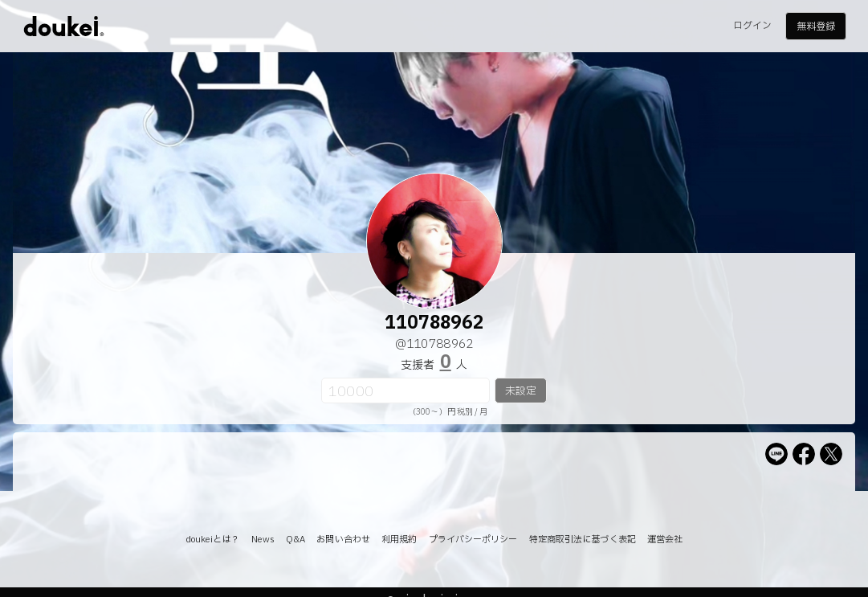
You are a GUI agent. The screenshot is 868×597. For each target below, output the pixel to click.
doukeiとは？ (213, 540)
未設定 (521, 391)
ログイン (752, 26)
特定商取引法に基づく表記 (583, 540)
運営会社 (665, 540)
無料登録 (816, 27)
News (263, 540)
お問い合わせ (343, 540)
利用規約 (399, 540)
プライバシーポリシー (473, 540)
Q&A (295, 540)
